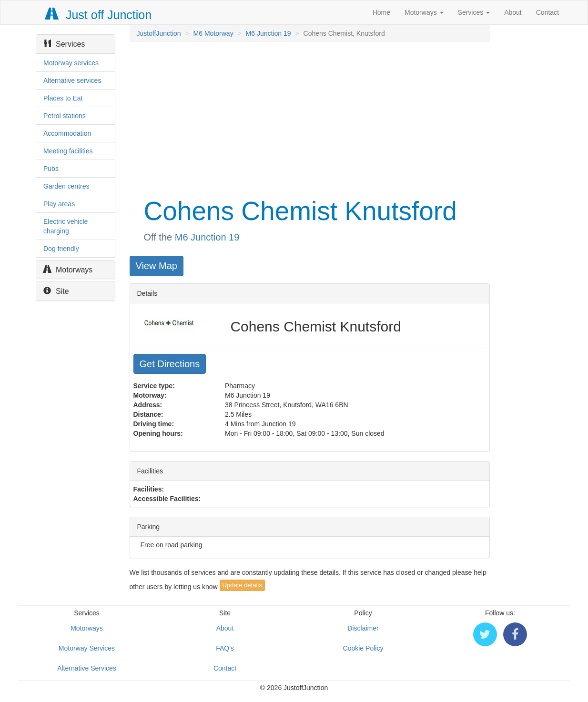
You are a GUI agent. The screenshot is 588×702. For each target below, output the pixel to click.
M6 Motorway (213, 33)
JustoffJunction (159, 33)
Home (381, 12)
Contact (547, 12)
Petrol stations (65, 116)
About (513, 12)
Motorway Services (87, 648)
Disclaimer (363, 628)
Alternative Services (87, 668)
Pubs (51, 169)
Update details (242, 585)
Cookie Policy (363, 648)
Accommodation (67, 133)
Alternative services (72, 80)
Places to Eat (63, 98)
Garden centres (66, 186)
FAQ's (225, 648)
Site (56, 291)
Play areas (59, 204)
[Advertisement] (309, 118)
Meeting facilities (68, 151)
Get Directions (170, 364)
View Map (157, 266)
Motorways (424, 12)
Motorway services (71, 63)
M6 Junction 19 (269, 33)
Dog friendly (61, 249)
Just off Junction (99, 15)
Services (474, 12)
